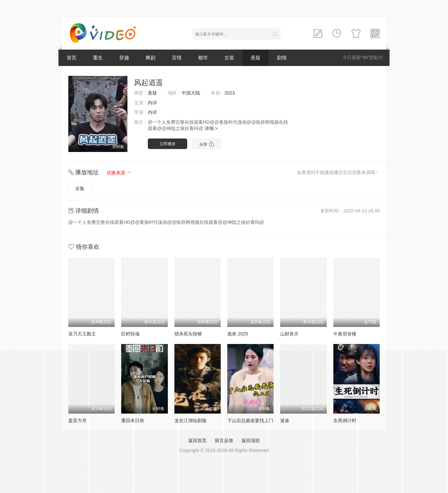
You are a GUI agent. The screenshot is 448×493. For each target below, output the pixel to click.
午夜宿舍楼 (345, 334)
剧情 (282, 58)
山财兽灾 (289, 334)
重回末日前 (133, 420)
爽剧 (150, 58)
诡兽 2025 (238, 334)
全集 (80, 188)
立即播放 (168, 144)
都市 (203, 58)
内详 (152, 103)
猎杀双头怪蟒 (188, 334)
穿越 (124, 58)
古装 (229, 58)
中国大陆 (191, 93)
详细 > (211, 128)
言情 (177, 58)
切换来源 (119, 173)
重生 (98, 58)
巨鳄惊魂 (130, 334)
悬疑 (256, 58)
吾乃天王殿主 (82, 334)
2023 (230, 93)
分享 (206, 144)
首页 (72, 58)
